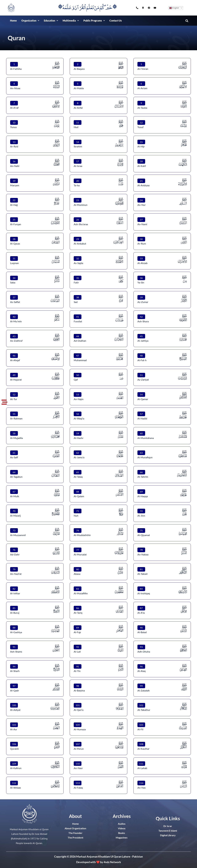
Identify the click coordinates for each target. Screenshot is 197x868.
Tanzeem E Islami (168, 831)
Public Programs (94, 21)
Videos (122, 828)
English (174, 8)
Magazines (122, 837)
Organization (30, 21)
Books (122, 833)
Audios (122, 824)
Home (13, 21)
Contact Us (116, 21)
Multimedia (71, 21)
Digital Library (168, 835)
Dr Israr (168, 826)
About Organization (75, 828)
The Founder (75, 833)
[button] (30, 21)
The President (75, 837)
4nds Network (112, 862)
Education (51, 21)
